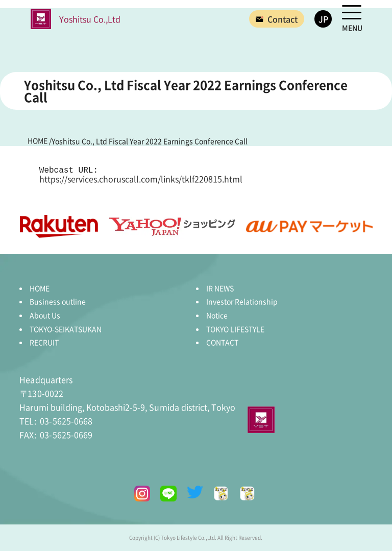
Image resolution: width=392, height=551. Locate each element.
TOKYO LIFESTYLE (235, 329)
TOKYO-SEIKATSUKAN (66, 329)
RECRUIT (44, 342)
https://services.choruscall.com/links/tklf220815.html (141, 179)
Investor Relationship (242, 301)
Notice (217, 315)
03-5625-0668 (56, 421)
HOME (40, 288)
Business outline (58, 301)
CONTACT (222, 342)
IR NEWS (220, 288)
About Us (45, 315)
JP (323, 19)
